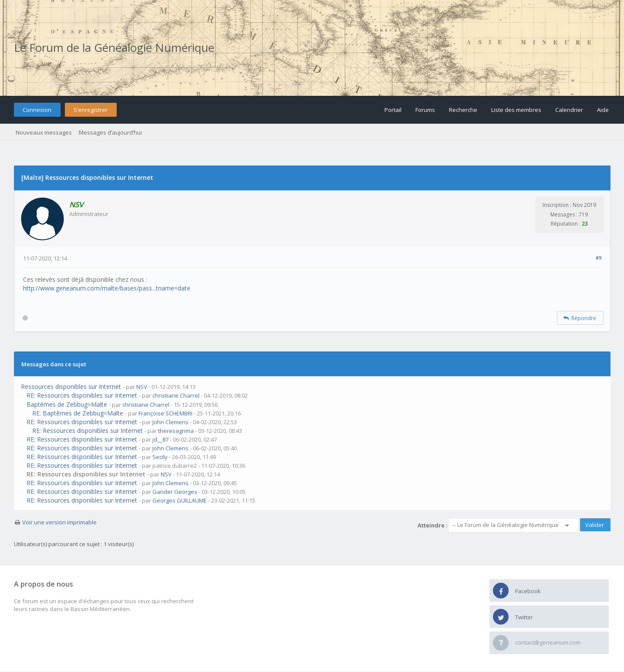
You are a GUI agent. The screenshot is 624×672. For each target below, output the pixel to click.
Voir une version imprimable (59, 522)
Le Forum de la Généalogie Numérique (114, 47)
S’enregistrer (91, 110)
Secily (160, 457)
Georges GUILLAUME (180, 500)
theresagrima (176, 431)
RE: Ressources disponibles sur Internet (82, 395)
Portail (393, 110)
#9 (599, 258)
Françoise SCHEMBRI (165, 413)
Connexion (37, 110)
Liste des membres (516, 110)
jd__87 (160, 439)
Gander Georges (175, 492)
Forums (425, 110)
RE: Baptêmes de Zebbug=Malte (78, 413)
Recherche (463, 110)
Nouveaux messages (44, 132)
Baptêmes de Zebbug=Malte (67, 404)
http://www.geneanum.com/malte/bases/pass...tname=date (107, 288)
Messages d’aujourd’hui (110, 132)
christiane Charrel (176, 395)
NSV (142, 387)
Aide (603, 110)
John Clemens (170, 422)
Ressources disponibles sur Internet (71, 387)
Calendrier (569, 110)
